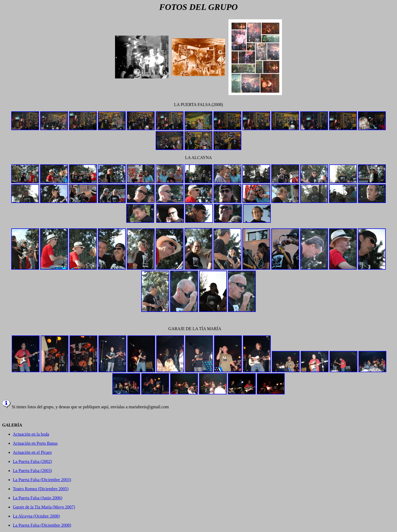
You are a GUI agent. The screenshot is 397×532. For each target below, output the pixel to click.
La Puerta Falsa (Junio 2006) (38, 498)
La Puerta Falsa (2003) (32, 471)
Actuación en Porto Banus (35, 443)
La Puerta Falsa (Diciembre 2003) (42, 480)
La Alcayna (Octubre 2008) (36, 516)
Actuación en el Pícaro (32, 452)
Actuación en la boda (31, 434)
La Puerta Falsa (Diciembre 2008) (42, 525)
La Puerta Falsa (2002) (32, 461)
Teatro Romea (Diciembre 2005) (41, 489)
